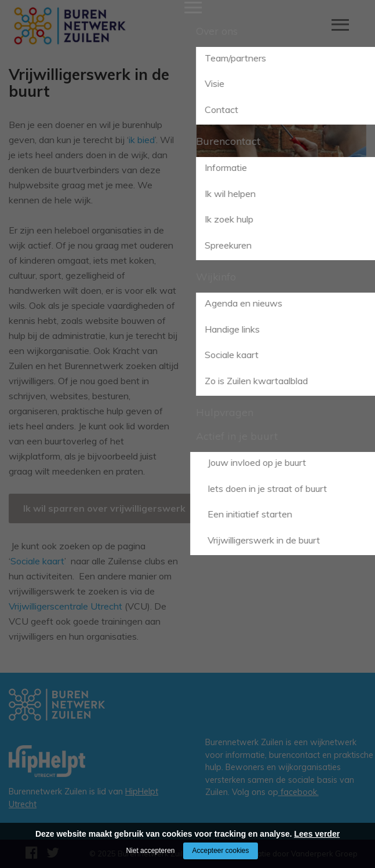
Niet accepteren (150, 851)
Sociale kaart (37, 561)
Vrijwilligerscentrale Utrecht (65, 606)
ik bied (142, 140)
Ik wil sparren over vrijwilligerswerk (104, 508)
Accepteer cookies (220, 851)
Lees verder (317, 834)
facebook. (298, 792)
